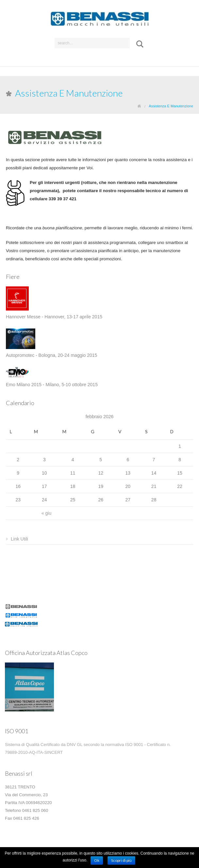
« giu (46, 513)
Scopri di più (121, 860)
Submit (138, 44)
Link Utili (19, 539)
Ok (97, 860)
